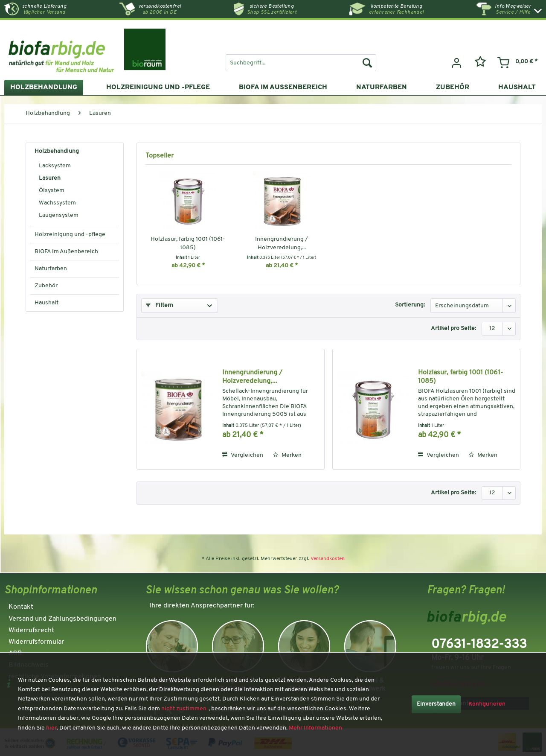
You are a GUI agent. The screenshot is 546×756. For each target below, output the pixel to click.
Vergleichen (243, 455)
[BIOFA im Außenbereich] (283, 88)
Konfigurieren (487, 704)
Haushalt (46, 303)
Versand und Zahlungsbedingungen (62, 619)
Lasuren (50, 178)
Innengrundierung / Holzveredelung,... (282, 244)
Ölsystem (52, 191)
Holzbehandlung (57, 151)
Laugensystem (59, 215)
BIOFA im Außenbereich (66, 252)
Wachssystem (57, 203)
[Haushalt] (517, 88)
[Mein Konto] (457, 63)
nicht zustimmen (184, 709)
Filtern (160, 305)
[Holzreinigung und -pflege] (158, 88)
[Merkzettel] (480, 63)
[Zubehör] (453, 88)
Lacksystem (55, 166)
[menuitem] (518, 10)
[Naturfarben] (382, 88)
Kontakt (21, 607)
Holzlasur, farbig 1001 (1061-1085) (188, 244)
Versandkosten (328, 559)
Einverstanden (436, 704)
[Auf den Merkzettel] (287, 455)
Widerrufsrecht (31, 630)
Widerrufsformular (36, 642)
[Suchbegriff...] (301, 63)
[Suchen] (367, 63)
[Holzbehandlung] (44, 88)
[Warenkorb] (518, 63)
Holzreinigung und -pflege (70, 235)
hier (51, 728)
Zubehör (46, 286)
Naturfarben (51, 269)
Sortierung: (410, 305)
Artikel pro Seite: (453, 328)
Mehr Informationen (315, 728)
